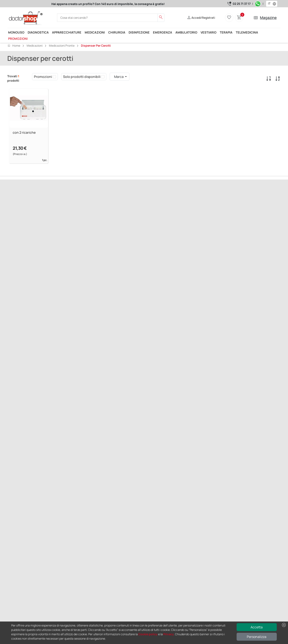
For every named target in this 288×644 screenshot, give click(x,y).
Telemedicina (247, 32)
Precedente (16, 223)
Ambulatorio (186, 32)
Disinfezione (139, 32)
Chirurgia (117, 32)
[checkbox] (54, 77)
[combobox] (269, 4)
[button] (275, 4)
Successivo (33, 223)
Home (14, 45)
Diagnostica (38, 32)
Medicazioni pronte (62, 46)
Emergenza (163, 32)
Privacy (169, 634)
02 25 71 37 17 (242, 4)
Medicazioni (95, 32)
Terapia (226, 32)
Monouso (16, 32)
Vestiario (209, 32)
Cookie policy (148, 634)
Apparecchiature (67, 32)
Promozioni (18, 39)
